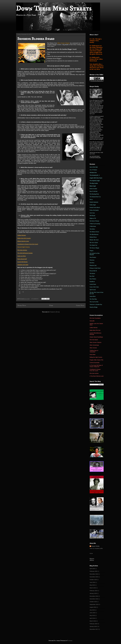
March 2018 (93, 621)
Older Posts (80, 305)
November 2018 (94, 599)
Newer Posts (22, 305)
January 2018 (93, 626)
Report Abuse (92, 559)
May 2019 (92, 585)
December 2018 (94, 596)
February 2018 (93, 624)
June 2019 (92, 582)
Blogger (70, 641)
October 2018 (93, 602)
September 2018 (94, 604)
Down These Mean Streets (54, 9)
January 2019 (93, 593)
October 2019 (93, 580)
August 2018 (93, 607)
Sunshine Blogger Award (36, 39)
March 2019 (93, 588)
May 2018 (92, 615)
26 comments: (35, 299)
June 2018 (92, 613)
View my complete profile (96, 548)
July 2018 (92, 610)
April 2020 (92, 569)
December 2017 (94, 629)
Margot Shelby (95, 546)
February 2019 (93, 591)
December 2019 (94, 574)
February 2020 (93, 571)
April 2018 (92, 618)
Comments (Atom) (55, 312)
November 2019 (94, 577)
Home (51, 305)
